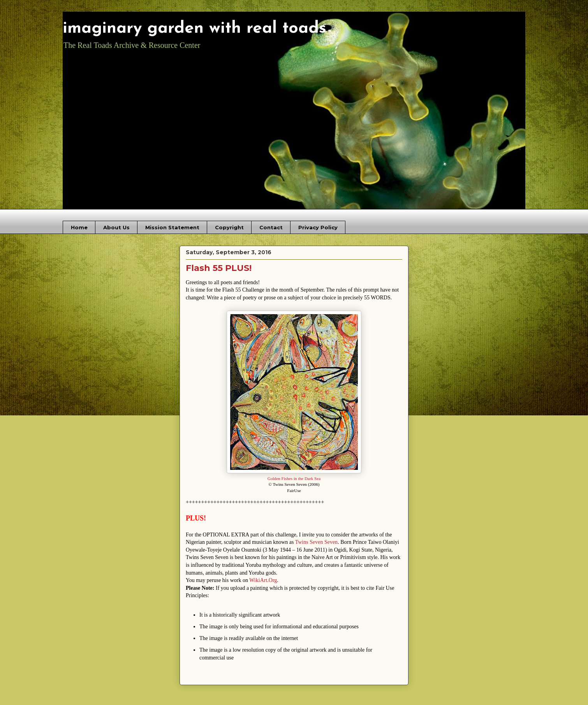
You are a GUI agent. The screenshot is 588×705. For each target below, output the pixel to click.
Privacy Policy (318, 227)
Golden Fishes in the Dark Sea (294, 478)
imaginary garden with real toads (195, 29)
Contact (271, 227)
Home (79, 227)
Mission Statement (172, 227)
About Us (116, 227)
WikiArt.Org (263, 580)
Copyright (229, 227)
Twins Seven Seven (316, 542)
